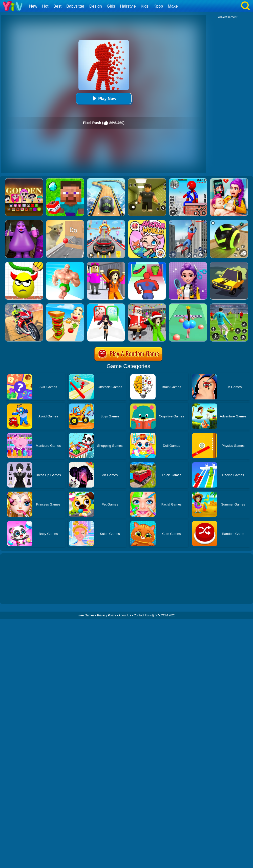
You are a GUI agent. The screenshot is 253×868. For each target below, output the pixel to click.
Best (57, 6)
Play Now (104, 98)
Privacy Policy (107, 615)
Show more (17, 594)
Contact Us (141, 615)
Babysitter (75, 6)
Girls (111, 6)
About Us (125, 615)
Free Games (86, 615)
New (33, 6)
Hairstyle (128, 6)
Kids (145, 6)
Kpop (158, 6)
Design (96, 6)
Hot (45, 6)
